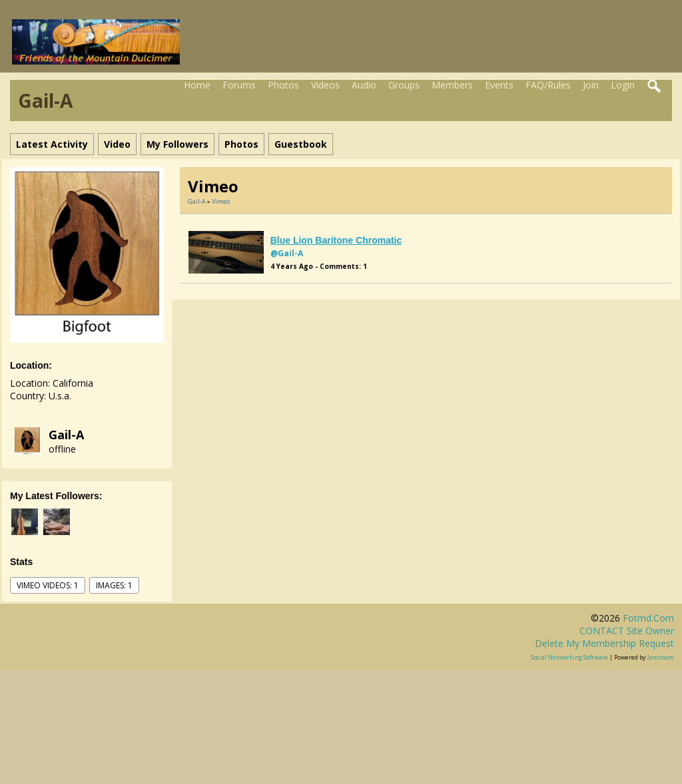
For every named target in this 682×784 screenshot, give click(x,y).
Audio (364, 85)
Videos (325, 85)
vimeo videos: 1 (48, 585)
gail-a (66, 435)
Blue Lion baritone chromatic (336, 240)
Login (623, 85)
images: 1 (114, 585)
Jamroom (661, 657)
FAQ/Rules (548, 85)
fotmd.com (648, 618)
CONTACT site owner (627, 631)
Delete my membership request (604, 643)
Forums (239, 85)
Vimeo (221, 201)
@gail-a (287, 253)
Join (591, 85)
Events (499, 85)
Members (452, 85)
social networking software (569, 657)
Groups (404, 85)
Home (197, 85)
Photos (283, 85)
